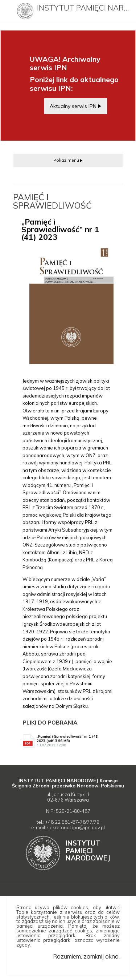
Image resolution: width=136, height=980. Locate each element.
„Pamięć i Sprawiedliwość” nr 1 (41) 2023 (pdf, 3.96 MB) (72, 741)
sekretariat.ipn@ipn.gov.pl (76, 827)
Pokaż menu (66, 160)
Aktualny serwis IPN (73, 106)
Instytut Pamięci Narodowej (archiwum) (85, 8)
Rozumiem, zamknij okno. (86, 956)
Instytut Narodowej (88, 850)
